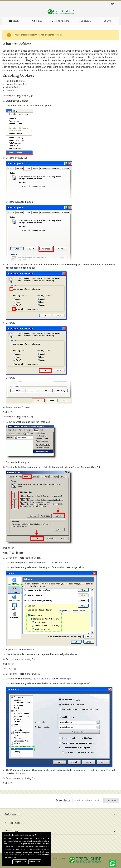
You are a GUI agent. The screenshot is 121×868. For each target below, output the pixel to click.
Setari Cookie (35, 862)
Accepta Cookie (19, 862)
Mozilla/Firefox (13, 87)
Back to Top (8, 412)
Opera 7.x (11, 90)
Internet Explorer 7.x (16, 81)
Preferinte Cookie (60, 858)
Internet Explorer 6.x (16, 84)
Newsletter (64, 800)
